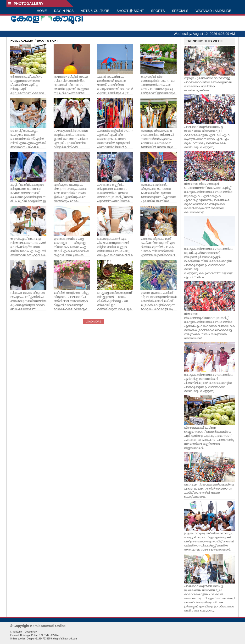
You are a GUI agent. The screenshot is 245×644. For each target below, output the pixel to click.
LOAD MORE (93, 322)
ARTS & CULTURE (95, 11)
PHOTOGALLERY (26, 3)
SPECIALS (180, 11)
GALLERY (28, 41)
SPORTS (158, 11)
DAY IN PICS (64, 11)
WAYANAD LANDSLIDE (213, 11)
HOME (42, 11)
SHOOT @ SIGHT (130, 11)
